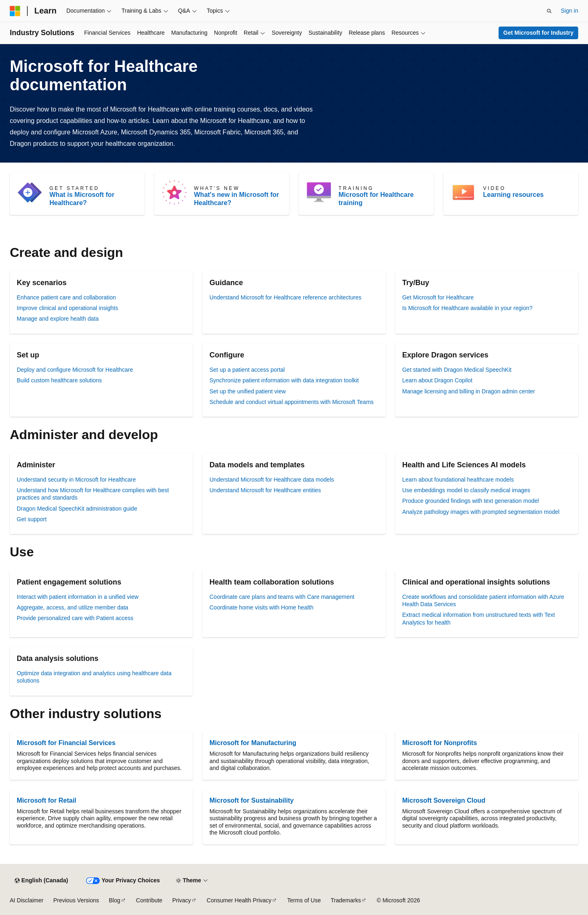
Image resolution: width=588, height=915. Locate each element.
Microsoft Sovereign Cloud (444, 800)
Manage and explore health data (58, 319)
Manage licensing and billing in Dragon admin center (469, 391)
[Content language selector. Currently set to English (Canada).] (41, 881)
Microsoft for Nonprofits (440, 743)
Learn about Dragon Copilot (437, 380)
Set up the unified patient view (248, 391)
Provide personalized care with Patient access (75, 618)
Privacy (182, 900)
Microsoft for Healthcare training (376, 199)
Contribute (149, 900)
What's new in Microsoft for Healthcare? (236, 199)
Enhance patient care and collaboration (66, 297)
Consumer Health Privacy (239, 900)
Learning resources (513, 195)
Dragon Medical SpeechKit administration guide (77, 509)
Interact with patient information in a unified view (78, 597)
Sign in (569, 11)
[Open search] (549, 11)
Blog (115, 900)
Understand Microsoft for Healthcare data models (272, 480)
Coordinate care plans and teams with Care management (282, 597)
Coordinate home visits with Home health (261, 607)
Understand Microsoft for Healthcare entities (265, 490)
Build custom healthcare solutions (59, 380)
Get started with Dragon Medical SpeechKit (457, 370)
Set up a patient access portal (247, 370)
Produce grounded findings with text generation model (471, 501)
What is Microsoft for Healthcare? (82, 199)
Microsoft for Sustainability (252, 800)
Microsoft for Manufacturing (253, 743)
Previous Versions (76, 900)
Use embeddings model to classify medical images (466, 490)
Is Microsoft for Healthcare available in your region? (467, 308)
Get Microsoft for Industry (539, 33)
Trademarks (346, 900)
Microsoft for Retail (47, 800)
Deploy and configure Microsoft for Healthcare (75, 370)
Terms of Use (304, 900)
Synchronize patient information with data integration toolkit (284, 380)
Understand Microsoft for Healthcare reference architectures (285, 297)
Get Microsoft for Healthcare (438, 297)
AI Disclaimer (27, 900)
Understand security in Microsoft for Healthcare (76, 480)
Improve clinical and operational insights (67, 308)
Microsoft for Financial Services (66, 743)
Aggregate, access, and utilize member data (72, 607)
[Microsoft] (15, 11)
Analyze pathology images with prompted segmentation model (481, 512)
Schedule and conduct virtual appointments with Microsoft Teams (292, 402)
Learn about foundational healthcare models (458, 480)
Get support (32, 519)
